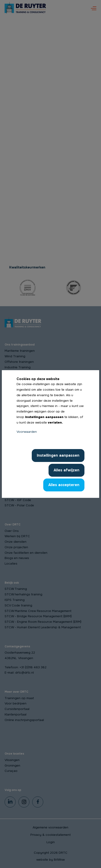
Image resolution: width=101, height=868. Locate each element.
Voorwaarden (27, 432)
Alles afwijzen (66, 470)
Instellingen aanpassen (58, 455)
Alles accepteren (64, 485)
